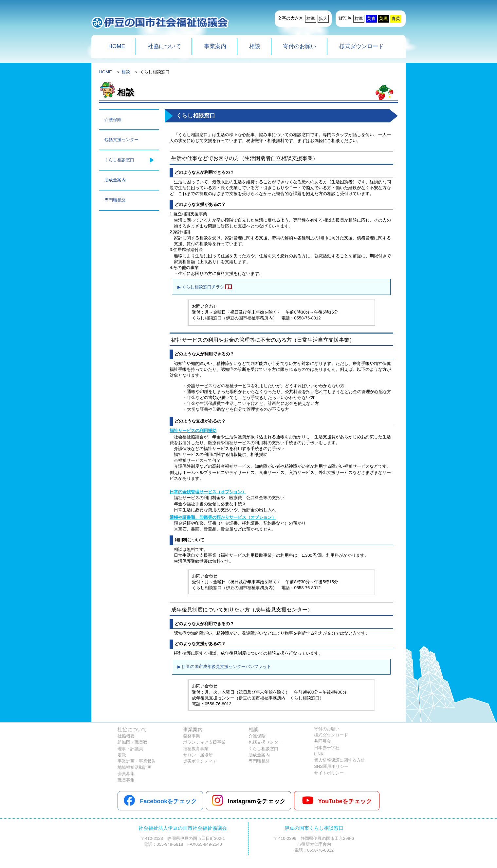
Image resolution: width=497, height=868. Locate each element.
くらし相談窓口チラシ (203, 287)
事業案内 (215, 46)
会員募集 (126, 774)
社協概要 (126, 736)
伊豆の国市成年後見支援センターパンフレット (226, 667)
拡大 (323, 18)
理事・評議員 (130, 749)
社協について (164, 46)
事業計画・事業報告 (137, 761)
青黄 (396, 18)
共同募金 (322, 741)
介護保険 (113, 120)
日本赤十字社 (327, 748)
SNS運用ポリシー (331, 766)
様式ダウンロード (361, 46)
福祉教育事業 (196, 749)
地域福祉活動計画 (135, 767)
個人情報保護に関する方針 (340, 760)
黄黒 (383, 18)
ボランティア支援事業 (204, 742)
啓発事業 (192, 736)
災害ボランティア (200, 761)
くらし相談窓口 (119, 160)
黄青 (371, 18)
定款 (122, 755)
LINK (319, 754)
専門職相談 (115, 200)
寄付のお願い (300, 46)
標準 (311, 18)
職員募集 (126, 780)
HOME (117, 46)
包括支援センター (121, 140)
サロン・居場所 (198, 755)
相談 (255, 46)
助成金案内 (115, 180)
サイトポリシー (329, 773)
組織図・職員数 (132, 742)
